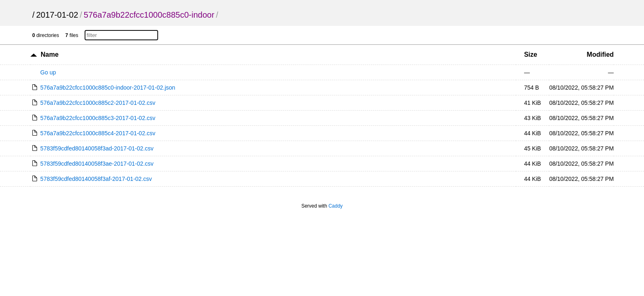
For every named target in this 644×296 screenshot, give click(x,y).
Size (531, 54)
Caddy (336, 206)
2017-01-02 (57, 15)
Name (50, 54)
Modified (600, 54)
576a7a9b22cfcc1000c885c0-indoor (149, 15)
